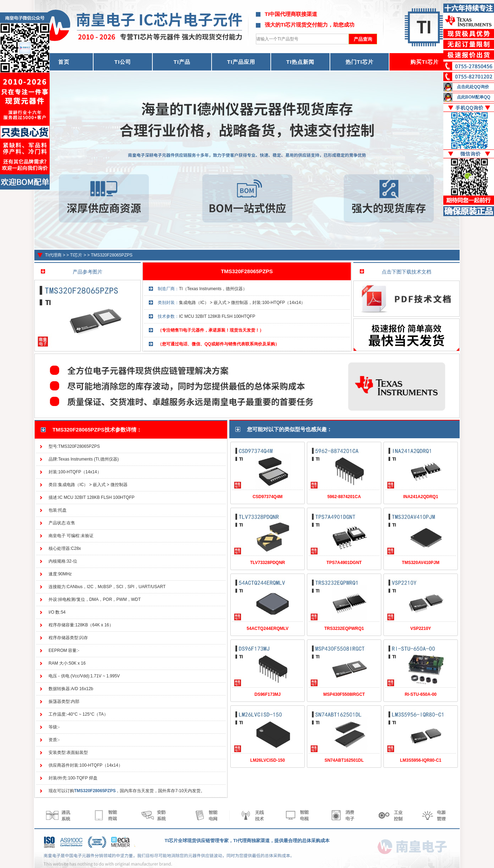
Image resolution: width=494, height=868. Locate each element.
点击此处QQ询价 (473, 87)
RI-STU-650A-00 (421, 694)
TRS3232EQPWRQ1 (344, 629)
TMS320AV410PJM (421, 563)
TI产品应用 (241, 62)
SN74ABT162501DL (344, 760)
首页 (64, 62)
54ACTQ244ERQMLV (268, 629)
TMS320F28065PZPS (111, 255)
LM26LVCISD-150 (268, 760)
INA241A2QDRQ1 (421, 497)
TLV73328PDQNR (268, 563)
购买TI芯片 (424, 62)
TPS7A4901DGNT (344, 563)
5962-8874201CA (344, 497)
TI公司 (123, 62)
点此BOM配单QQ (474, 97)
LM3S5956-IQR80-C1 (421, 760)
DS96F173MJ (268, 694)
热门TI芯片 (360, 62)
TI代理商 (53, 255)
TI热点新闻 (300, 62)
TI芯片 (76, 255)
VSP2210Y (421, 629)
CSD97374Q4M (268, 497)
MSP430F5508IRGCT (344, 694)
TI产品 (182, 62)
